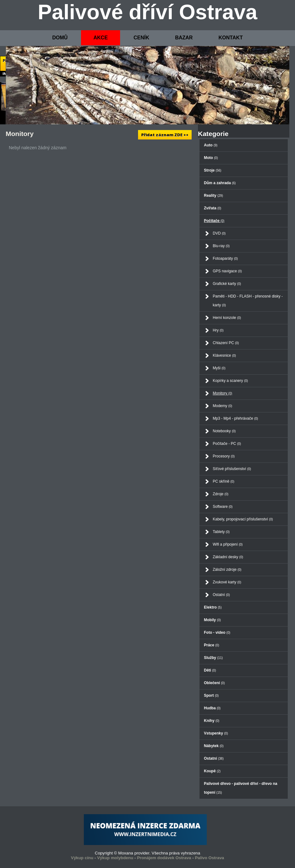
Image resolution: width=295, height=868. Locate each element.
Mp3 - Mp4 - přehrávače (235, 418)
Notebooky (224, 431)
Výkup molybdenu (115, 858)
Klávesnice (224, 355)
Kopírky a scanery (230, 381)
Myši (219, 368)
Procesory (224, 456)
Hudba (212, 708)
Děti (210, 670)
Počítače (214, 221)
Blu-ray (221, 246)
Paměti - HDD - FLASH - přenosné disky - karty (248, 301)
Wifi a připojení (228, 544)
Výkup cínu (82, 858)
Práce (211, 645)
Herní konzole (227, 318)
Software (223, 507)
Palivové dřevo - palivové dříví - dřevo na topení (241, 788)
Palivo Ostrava (209, 858)
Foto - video (217, 633)
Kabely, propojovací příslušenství (243, 519)
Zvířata (213, 208)
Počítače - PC (227, 444)
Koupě (212, 771)
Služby (213, 658)
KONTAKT (231, 38)
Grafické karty (227, 284)
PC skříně (223, 481)
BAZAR (184, 38)
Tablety (221, 532)
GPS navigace (227, 271)
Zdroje (221, 494)
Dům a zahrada (220, 183)
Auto (211, 145)
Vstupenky (216, 733)
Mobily (212, 620)
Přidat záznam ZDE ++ (165, 135)
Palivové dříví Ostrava (148, 12)
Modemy (223, 406)
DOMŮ (60, 38)
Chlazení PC (226, 343)
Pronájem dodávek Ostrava (164, 858)
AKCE (100, 38)
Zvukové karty (227, 582)
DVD (219, 233)
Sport (211, 695)
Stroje (213, 170)
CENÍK (142, 38)
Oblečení (214, 683)
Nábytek (214, 746)
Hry (218, 330)
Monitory (223, 393)
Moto (211, 158)
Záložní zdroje (227, 570)
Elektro (213, 607)
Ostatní (221, 595)
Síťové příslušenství (232, 469)
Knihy (212, 721)
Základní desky (228, 557)
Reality (213, 196)
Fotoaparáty (225, 258)
